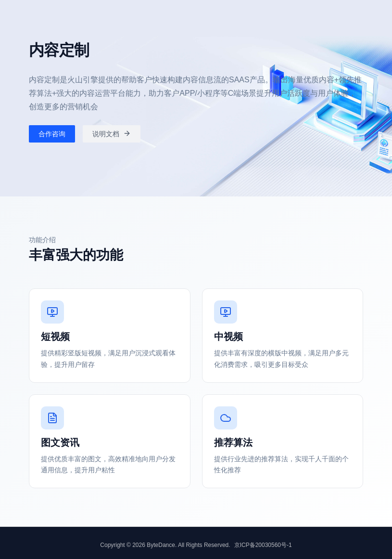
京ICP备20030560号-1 (263, 545)
